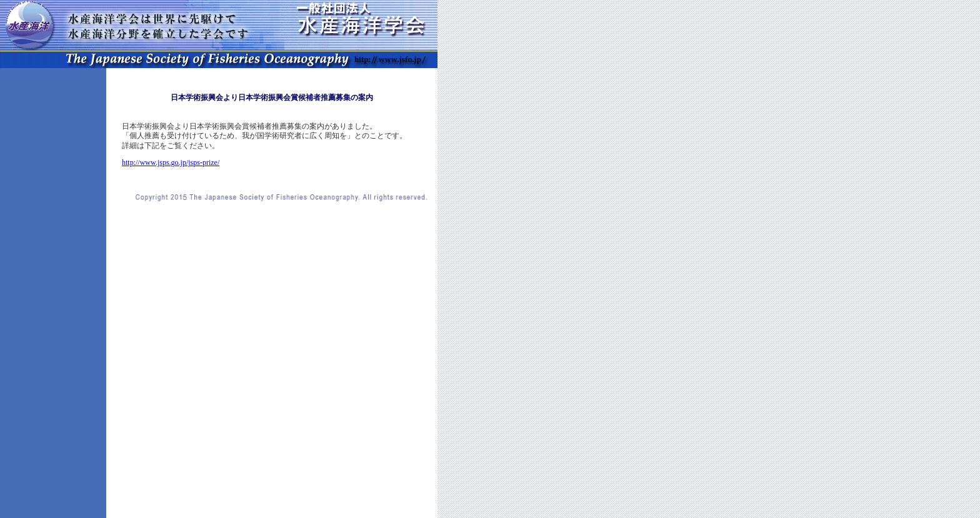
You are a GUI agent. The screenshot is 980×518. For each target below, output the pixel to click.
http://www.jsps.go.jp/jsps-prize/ (171, 162)
